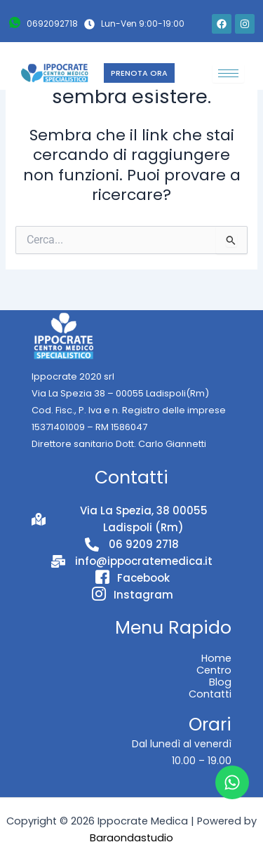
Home (216, 658)
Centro (214, 670)
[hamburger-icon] (228, 73)
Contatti (210, 694)
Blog (220, 682)
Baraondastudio (131, 838)
